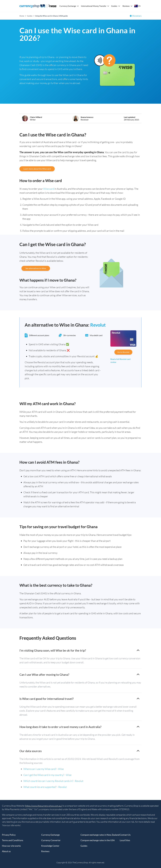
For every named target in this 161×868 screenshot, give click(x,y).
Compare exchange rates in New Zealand (100, 835)
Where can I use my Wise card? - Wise (44, 769)
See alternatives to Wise (36, 268)
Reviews (126, 6)
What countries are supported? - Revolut (45, 787)
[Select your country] (137, 6)
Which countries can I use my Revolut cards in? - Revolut (53, 781)
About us (6, 851)
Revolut (98, 325)
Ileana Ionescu (87, 117)
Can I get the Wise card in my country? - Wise (47, 775)
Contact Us (125, 835)
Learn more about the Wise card (37, 169)
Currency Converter (51, 840)
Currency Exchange (68, 6)
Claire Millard (36, 117)
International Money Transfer (94, 6)
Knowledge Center (50, 846)
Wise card (49, 189)
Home (22, 16)
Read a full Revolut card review (120, 361)
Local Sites (125, 840)
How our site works (11, 846)
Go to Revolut (123, 352)
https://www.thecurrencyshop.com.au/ (44, 806)
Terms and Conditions (13, 840)
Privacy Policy (9, 835)
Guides (114, 6)
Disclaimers (137, 16)
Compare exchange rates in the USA (98, 840)
